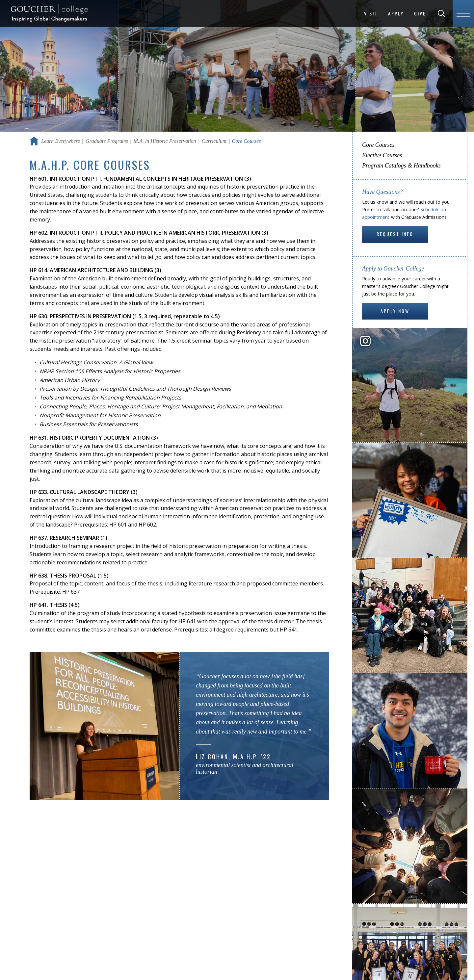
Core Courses (378, 145)
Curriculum (214, 141)
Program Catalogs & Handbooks (401, 166)
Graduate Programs (107, 141)
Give (420, 13)
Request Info (395, 234)
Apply (396, 13)
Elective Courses (382, 155)
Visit (371, 13)
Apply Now (395, 311)
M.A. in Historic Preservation (165, 141)
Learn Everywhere (61, 141)
